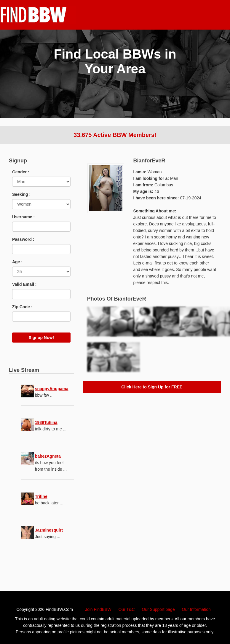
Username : (23, 217)
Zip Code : (22, 307)
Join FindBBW (98, 609)
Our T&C (127, 609)
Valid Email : (24, 284)
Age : (17, 262)
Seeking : (21, 194)
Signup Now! (41, 338)
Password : (23, 239)
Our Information (196, 609)
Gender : (21, 172)
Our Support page (158, 609)
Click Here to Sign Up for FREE (152, 387)
